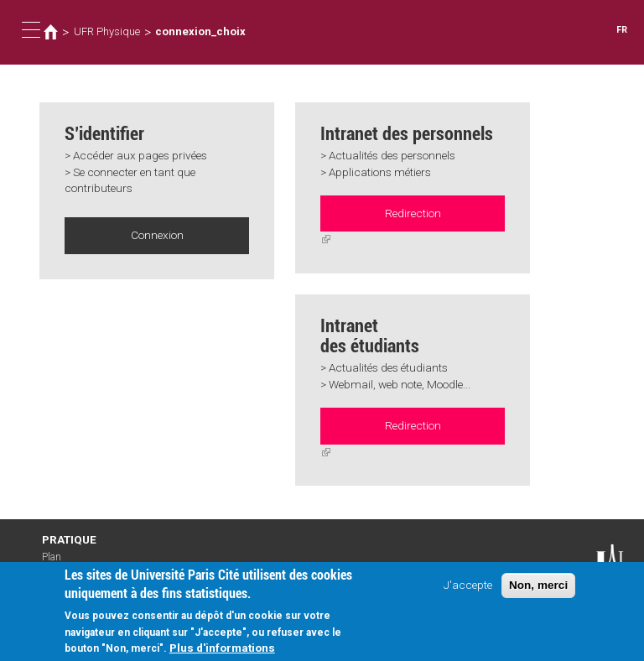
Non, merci (538, 585)
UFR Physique (107, 31)
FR (622, 30)
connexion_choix (200, 31)
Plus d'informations (222, 648)
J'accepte (468, 585)
